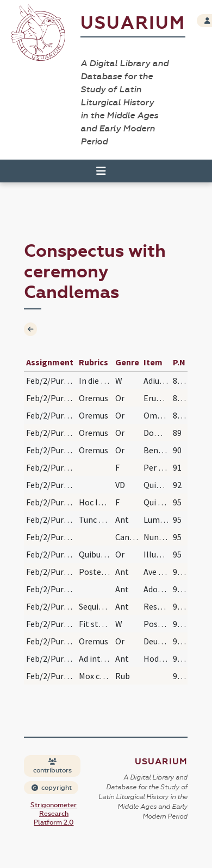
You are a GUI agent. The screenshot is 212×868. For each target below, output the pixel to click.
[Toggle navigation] (101, 171)
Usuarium (133, 23)
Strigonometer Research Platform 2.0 (54, 814)
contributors (52, 766)
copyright (52, 788)
